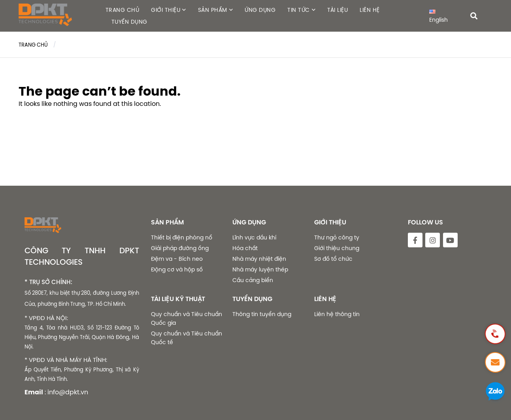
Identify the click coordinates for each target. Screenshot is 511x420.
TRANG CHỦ (123, 10)
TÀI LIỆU (338, 10)
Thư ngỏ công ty (337, 237)
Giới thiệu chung (337, 248)
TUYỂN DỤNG (129, 22)
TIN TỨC (299, 10)
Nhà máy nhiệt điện (259, 259)
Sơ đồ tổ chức (333, 259)
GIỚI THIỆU (166, 10)
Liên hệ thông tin (337, 314)
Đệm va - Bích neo (177, 259)
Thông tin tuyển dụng (262, 314)
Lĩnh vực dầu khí (254, 237)
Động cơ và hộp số (177, 269)
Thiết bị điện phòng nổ (182, 237)
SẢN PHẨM (213, 10)
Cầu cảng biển (253, 280)
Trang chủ (33, 45)
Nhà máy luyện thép (260, 269)
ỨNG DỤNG (260, 10)
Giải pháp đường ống (180, 248)
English (438, 17)
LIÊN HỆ (370, 10)
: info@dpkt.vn (66, 392)
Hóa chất (245, 248)
